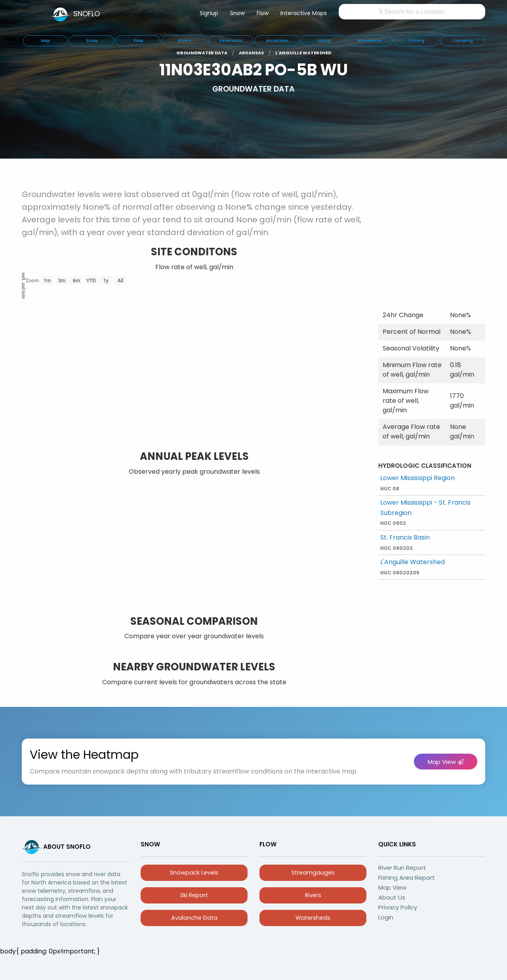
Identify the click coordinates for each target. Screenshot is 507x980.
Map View (446, 762)
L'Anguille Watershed (413, 567)
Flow (263, 13)
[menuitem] (209, 15)
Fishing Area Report (407, 878)
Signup (209, 13)
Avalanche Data (194, 918)
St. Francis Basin (405, 542)
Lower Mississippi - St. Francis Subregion (425, 512)
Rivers (313, 895)
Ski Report (194, 895)
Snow (237, 13)
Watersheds (313, 918)
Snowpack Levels (194, 873)
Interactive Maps (304, 13)
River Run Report (402, 868)
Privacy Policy (398, 907)
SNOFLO (87, 14)
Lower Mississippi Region (417, 483)
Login (386, 917)
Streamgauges (313, 873)
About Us (392, 897)
